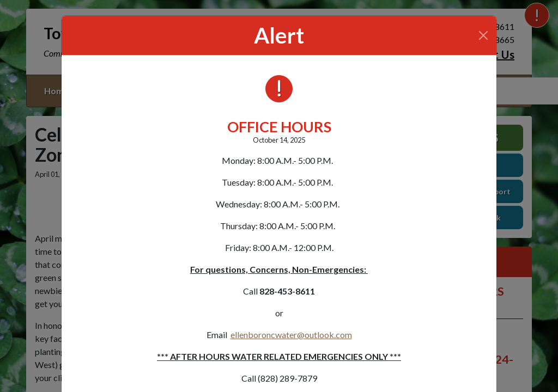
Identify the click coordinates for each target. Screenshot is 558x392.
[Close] (483, 35)
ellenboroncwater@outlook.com (291, 335)
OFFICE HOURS (279, 127)
